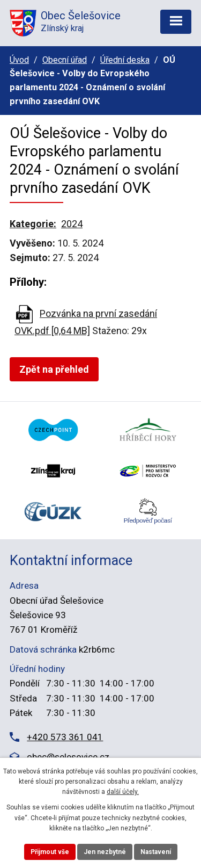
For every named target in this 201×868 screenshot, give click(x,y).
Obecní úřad (65, 60)
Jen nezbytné (105, 852)
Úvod (19, 60)
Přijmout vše (50, 852)
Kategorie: (33, 224)
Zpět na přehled (54, 369)
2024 (72, 224)
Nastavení (156, 852)
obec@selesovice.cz (68, 757)
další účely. (123, 792)
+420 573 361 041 (65, 737)
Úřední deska (125, 60)
